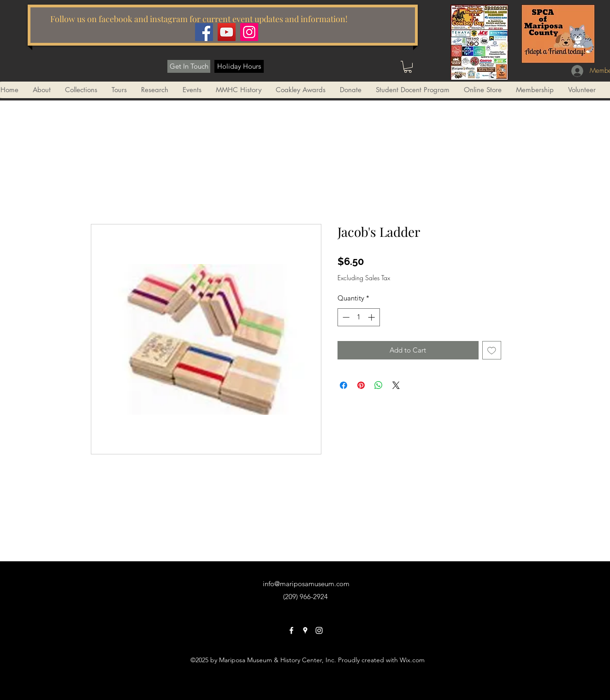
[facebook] (291, 630)
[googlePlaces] (305, 630)
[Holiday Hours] (239, 66)
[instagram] (319, 630)
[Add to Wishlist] (492, 350)
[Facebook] (204, 32)
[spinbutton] (358, 317)
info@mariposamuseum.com (306, 584)
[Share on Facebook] (343, 385)
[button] (408, 67)
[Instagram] (249, 32)
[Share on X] (396, 385)
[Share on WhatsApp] (379, 385)
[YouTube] (227, 32)
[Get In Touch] (189, 66)
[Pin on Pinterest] (361, 385)
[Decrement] (345, 317)
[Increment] (372, 317)
